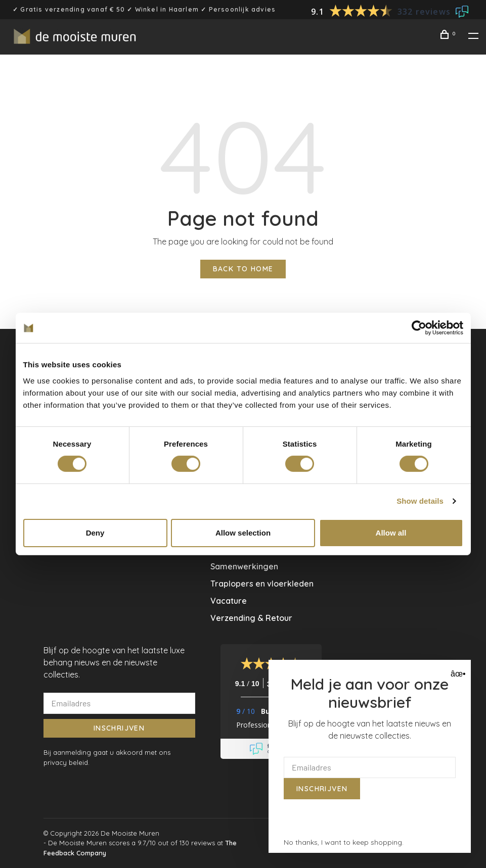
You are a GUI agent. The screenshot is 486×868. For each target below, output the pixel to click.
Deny (95, 533)
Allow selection (243, 533)
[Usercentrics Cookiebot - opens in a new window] (419, 328)
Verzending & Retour (251, 618)
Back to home (243, 269)
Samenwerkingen (244, 566)
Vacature (229, 601)
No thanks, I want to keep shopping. (344, 842)
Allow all (391, 533)
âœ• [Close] (457, 674)
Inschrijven (119, 728)
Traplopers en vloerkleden (262, 584)
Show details (420, 501)
